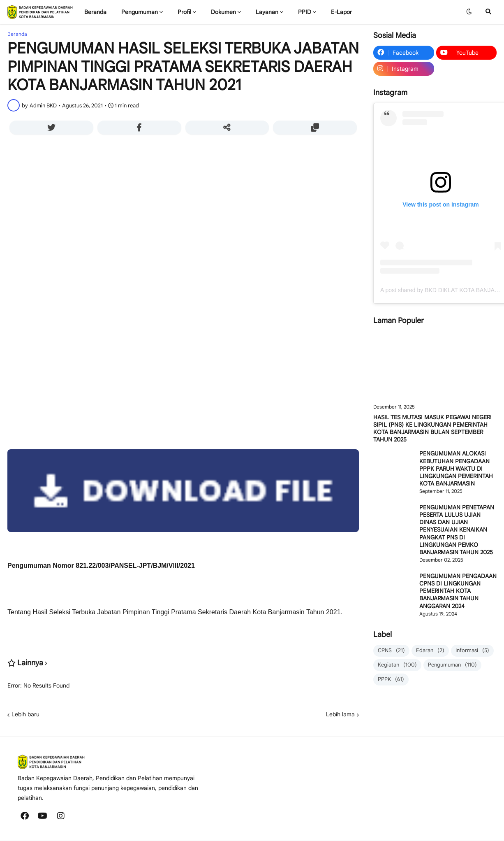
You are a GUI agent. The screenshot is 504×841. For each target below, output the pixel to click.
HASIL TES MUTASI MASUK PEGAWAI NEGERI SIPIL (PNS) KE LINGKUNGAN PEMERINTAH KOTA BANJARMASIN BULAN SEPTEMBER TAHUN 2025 (432, 429)
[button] (469, 12)
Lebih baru (25, 714)
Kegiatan (397, 665)
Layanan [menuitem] (267, 12)
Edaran (430, 651)
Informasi (472, 651)
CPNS (391, 651)
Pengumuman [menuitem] (140, 12)
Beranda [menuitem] (95, 12)
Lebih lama (340, 714)
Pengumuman (452, 665)
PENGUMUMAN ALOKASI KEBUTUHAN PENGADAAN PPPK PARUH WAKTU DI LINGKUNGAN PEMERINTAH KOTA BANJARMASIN (456, 468)
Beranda (17, 34)
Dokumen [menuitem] (223, 12)
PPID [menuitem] (305, 12)
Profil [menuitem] (184, 12)
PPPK (391, 680)
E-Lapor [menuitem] (341, 12)
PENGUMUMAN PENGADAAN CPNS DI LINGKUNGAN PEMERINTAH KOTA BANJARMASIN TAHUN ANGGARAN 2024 (458, 591)
